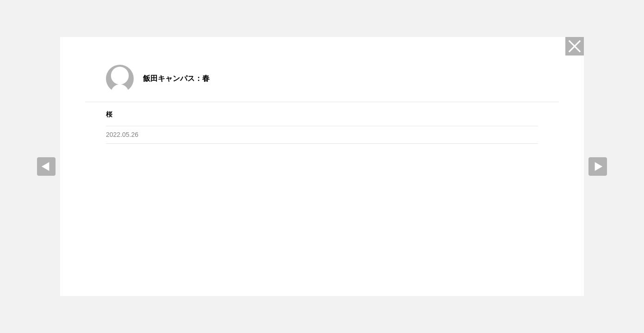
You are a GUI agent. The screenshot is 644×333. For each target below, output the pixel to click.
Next (598, 166)
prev (46, 166)
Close (575, 46)
